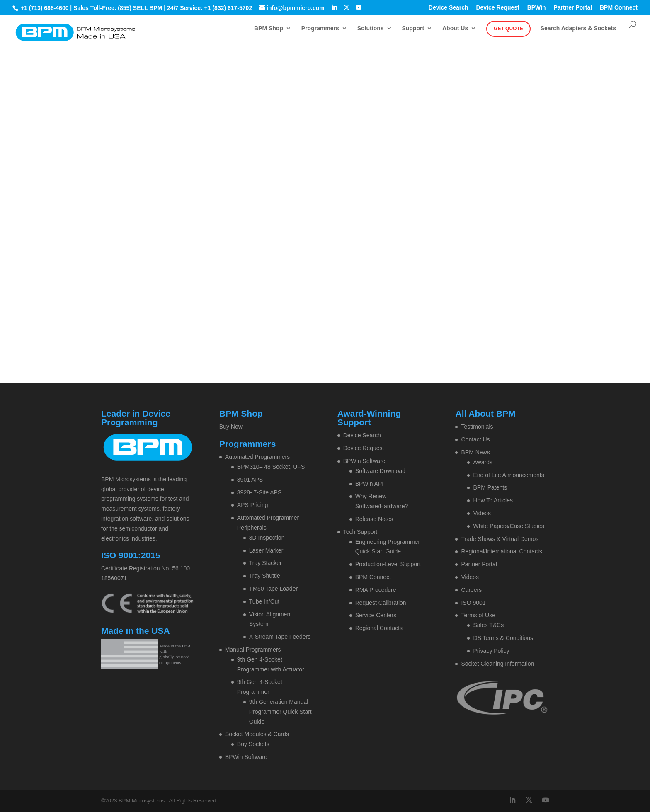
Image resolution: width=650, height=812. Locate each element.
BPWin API (369, 484)
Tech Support (360, 532)
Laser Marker (266, 550)
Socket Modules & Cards (257, 734)
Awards (483, 462)
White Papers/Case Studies (508, 526)
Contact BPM (348, 126)
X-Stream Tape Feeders (280, 637)
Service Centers (376, 615)
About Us (455, 28)
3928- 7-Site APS (259, 492)
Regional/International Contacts (501, 551)
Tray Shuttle (265, 576)
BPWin (537, 8)
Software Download (380, 471)
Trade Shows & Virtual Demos (500, 539)
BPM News (475, 452)
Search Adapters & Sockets (578, 28)
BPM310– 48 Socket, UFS (271, 467)
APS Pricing (253, 505)
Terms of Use (478, 615)
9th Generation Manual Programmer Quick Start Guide (280, 712)
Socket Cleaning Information (497, 664)
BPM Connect (619, 8)
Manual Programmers (253, 650)
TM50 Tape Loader (273, 589)
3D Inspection (267, 538)
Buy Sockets (253, 744)
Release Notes (374, 519)
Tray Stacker (266, 563)
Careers (471, 590)
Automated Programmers (257, 457)
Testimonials (477, 427)
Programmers (320, 28)
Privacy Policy (491, 651)
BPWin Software (246, 757)
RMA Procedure (376, 590)
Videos (482, 513)
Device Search (449, 8)
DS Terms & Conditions (503, 638)
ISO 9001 (473, 603)
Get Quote (508, 29)
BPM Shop (269, 28)
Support (413, 28)
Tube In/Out (264, 601)
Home (289, 126)
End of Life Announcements (508, 475)
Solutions (371, 28)
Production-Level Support (388, 564)
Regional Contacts (379, 628)
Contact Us (475, 439)
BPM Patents (490, 487)
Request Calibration (381, 603)
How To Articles (493, 500)
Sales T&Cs (488, 625)
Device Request (497, 8)
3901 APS (250, 480)
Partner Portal (573, 8)
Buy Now (231, 427)
